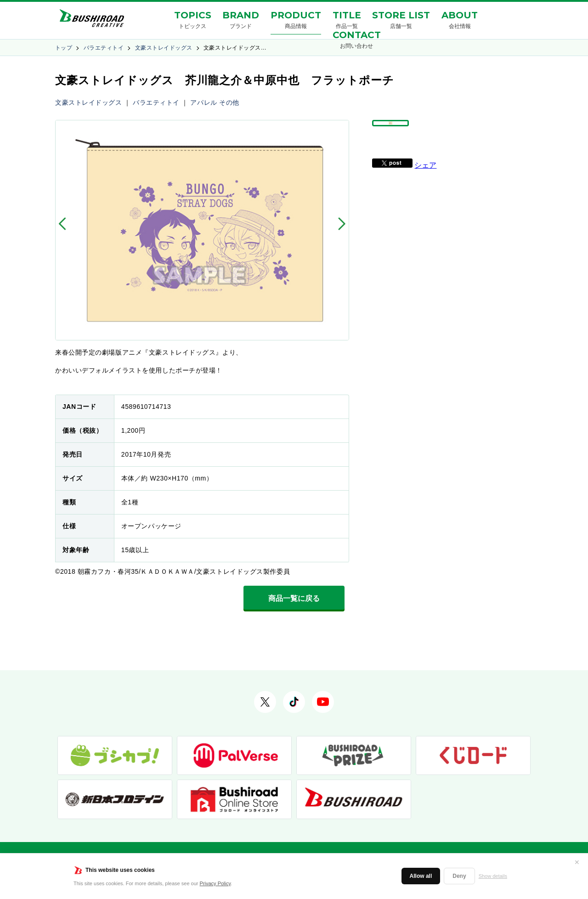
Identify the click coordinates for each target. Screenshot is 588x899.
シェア (425, 186)
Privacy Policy (215, 883)
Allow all (421, 876)
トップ (64, 48)
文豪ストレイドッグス (164, 48)
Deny (459, 876)
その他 (229, 102)
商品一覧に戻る (294, 598)
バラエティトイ (104, 48)
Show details (493, 876)
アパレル (204, 102)
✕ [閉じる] (577, 862)
